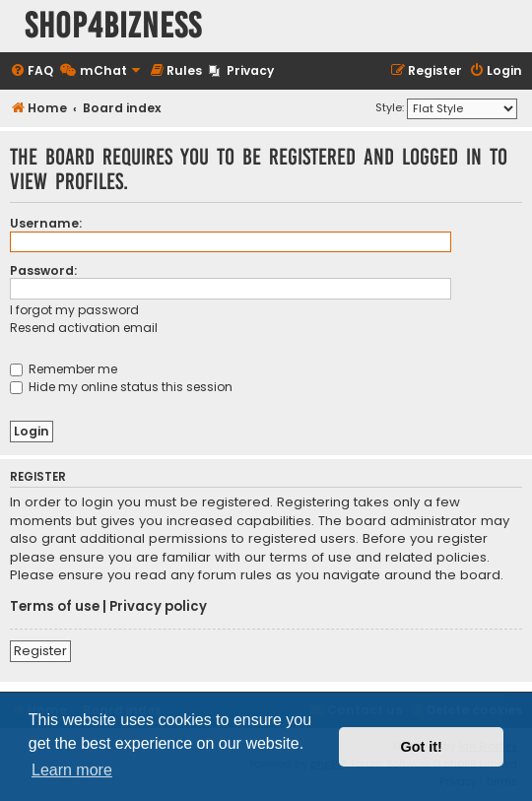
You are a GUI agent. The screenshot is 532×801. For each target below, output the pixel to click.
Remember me (64, 369)
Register (40, 651)
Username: (46, 223)
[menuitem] (32, 71)
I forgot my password (74, 310)
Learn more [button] (72, 770)
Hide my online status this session (121, 387)
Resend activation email (84, 328)
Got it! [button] (422, 747)
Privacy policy (158, 607)
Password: (43, 270)
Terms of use (55, 607)
